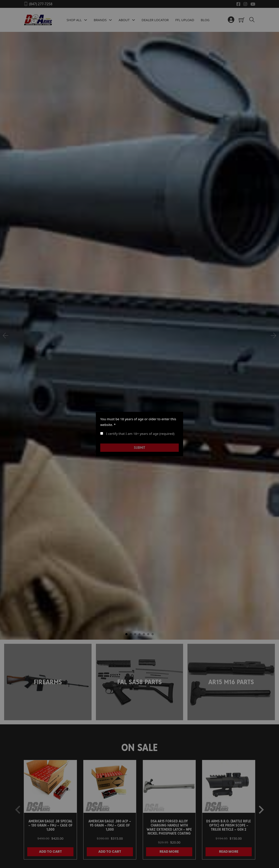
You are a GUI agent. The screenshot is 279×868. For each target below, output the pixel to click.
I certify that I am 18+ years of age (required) (137, 434)
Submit (139, 447)
